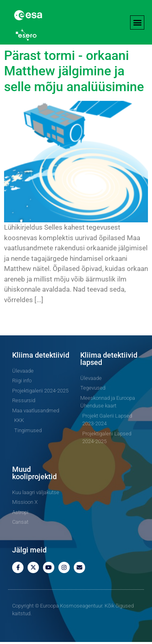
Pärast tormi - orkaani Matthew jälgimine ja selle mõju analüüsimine (74, 73)
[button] (137, 22)
